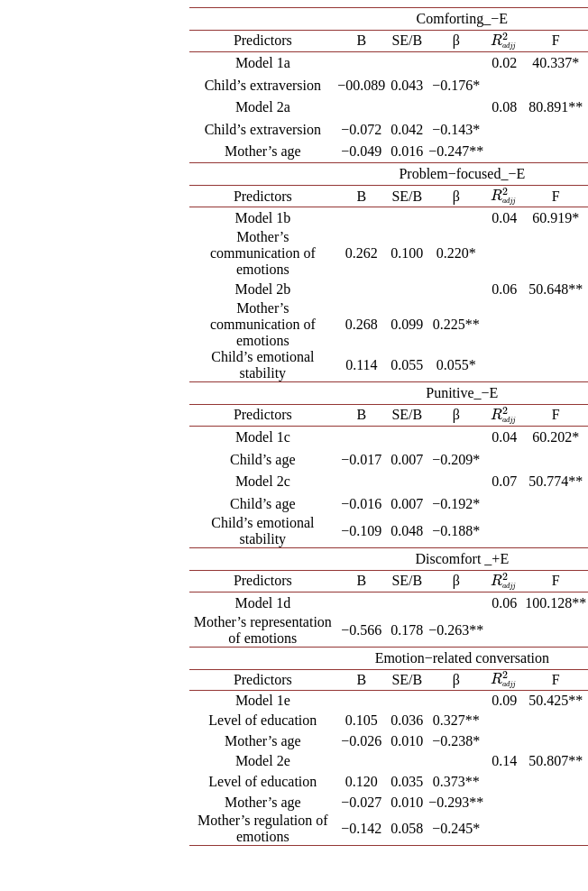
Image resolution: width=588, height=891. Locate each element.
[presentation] (505, 40)
